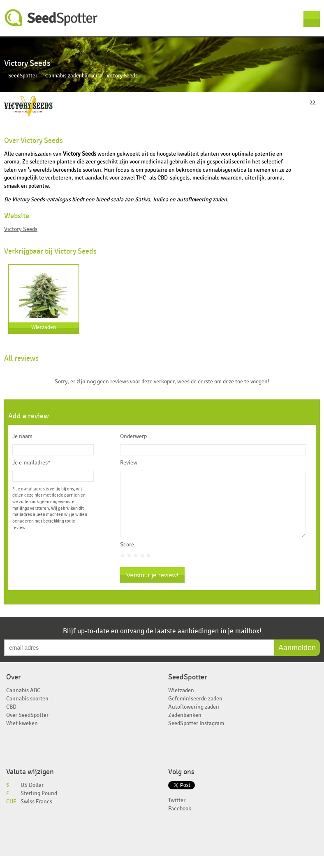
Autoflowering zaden (194, 719)
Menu (312, 19)
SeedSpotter (51, 18)
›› (313, 101)
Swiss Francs (36, 814)
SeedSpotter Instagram (196, 736)
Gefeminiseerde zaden (195, 711)
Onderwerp (133, 436)
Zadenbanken (185, 727)
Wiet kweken (22, 736)
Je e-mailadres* (31, 463)
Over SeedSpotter (27, 727)
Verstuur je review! (152, 587)
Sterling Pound (39, 806)
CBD (11, 719)
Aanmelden (297, 660)
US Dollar (32, 797)
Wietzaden (44, 328)
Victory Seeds (21, 229)
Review (129, 463)
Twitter (177, 813)
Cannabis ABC (23, 703)
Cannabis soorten (27, 711)
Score (127, 557)
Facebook (180, 821)
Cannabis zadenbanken (72, 76)
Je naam (22, 436)
